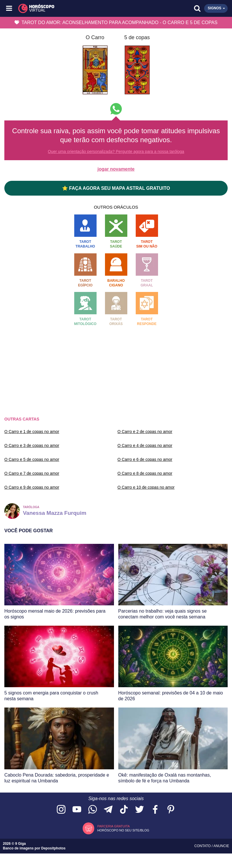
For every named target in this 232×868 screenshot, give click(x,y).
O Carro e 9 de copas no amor (32, 487)
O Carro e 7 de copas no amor (32, 473)
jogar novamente (116, 169)
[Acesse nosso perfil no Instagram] (61, 810)
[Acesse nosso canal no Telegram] (108, 810)
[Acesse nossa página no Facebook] (155, 810)
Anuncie (221, 846)
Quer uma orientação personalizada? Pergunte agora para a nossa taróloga (116, 151)
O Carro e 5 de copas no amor (32, 459)
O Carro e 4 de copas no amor (145, 445)
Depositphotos (53, 848)
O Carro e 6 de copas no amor (145, 459)
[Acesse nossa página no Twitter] (139, 810)
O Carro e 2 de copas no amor (145, 432)
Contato (203, 846)
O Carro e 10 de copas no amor (146, 487)
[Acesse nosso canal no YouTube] (77, 810)
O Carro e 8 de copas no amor (145, 473)
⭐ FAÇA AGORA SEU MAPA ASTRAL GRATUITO (116, 188)
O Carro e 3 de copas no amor (32, 445)
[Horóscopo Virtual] (63, 8)
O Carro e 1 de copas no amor (32, 432)
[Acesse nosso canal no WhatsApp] (93, 810)
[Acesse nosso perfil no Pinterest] (171, 810)
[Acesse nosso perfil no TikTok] (124, 810)
